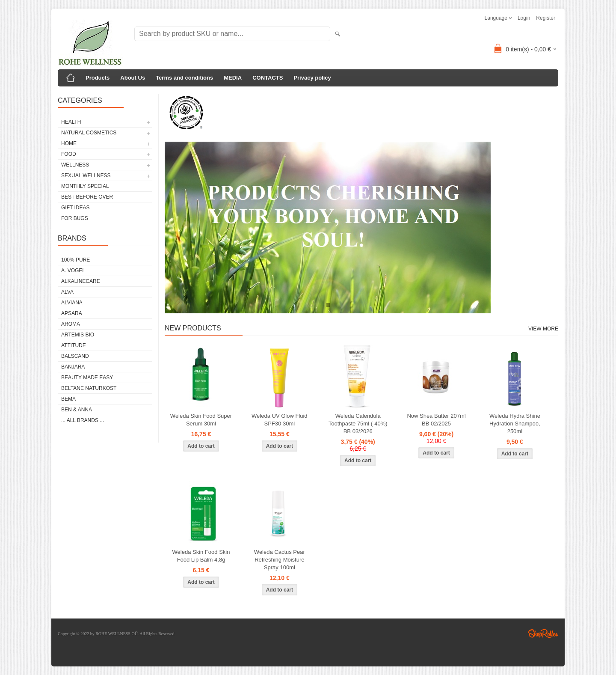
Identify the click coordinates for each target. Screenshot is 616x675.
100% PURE (76, 260)
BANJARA (73, 367)
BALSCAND (75, 356)
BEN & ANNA (77, 410)
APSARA (72, 313)
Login (524, 18)
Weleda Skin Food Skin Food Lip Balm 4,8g (201, 556)
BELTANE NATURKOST (89, 388)
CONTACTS (268, 78)
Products (98, 78)
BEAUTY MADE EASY (87, 378)
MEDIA (233, 78)
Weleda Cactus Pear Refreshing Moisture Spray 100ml (280, 560)
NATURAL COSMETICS (89, 133)
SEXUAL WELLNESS (86, 175)
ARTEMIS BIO (78, 335)
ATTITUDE (74, 345)
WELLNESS (75, 165)
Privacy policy (312, 78)
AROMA (71, 324)
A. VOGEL (73, 271)
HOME (69, 143)
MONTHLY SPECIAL (85, 186)
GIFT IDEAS (75, 208)
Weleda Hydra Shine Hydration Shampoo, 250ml (515, 424)
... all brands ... (83, 420)
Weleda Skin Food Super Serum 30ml (201, 420)
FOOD (69, 154)
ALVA (67, 292)
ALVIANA (72, 303)
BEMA (68, 399)
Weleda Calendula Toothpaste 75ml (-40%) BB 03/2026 (358, 424)
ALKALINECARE (81, 281)
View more (543, 329)
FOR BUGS (75, 218)
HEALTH (71, 122)
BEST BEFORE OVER (87, 197)
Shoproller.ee (543, 633)
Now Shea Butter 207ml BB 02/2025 (436, 420)
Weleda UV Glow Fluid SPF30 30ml (280, 420)
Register (546, 18)
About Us (133, 78)
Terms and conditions (184, 78)
